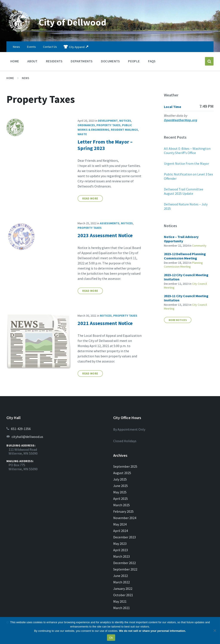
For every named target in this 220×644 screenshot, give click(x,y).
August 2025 (122, 473)
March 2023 (121, 556)
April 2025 (121, 499)
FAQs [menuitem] (152, 61)
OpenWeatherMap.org (181, 120)
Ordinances (86, 125)
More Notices (178, 320)
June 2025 (121, 486)
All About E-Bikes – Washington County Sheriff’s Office (187, 151)
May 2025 (120, 492)
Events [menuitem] (31, 47)
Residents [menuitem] (54, 61)
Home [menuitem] (15, 61)
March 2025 (121, 505)
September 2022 (125, 569)
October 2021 (123, 595)
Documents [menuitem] (110, 61)
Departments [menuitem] (82, 61)
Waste (82, 134)
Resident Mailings (124, 130)
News (25, 78)
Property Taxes (108, 125)
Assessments (110, 223)
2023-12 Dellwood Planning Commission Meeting (185, 256)
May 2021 (120, 601)
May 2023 (120, 544)
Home (10, 78)
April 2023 (121, 550)
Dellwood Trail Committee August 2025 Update (184, 191)
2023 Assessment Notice (105, 235)
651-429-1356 (21, 429)
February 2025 (123, 511)
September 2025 (125, 466)
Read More (90, 198)
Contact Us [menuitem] (50, 47)
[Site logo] (19, 33)
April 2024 (121, 531)
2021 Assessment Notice (105, 323)
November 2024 (125, 518)
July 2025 (120, 479)
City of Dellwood (76, 22)
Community (199, 246)
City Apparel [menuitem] (77, 47)
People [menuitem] (134, 61)
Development (108, 121)
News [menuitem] (16, 47)
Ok (111, 638)
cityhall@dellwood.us (27, 437)
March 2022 (121, 582)
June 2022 (121, 576)
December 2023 (125, 537)
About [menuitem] (32, 61)
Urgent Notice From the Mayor (186, 163)
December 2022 (125, 563)
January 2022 (123, 589)
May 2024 (120, 524)
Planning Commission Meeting (183, 265)
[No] (215, 631)
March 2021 (121, 608)
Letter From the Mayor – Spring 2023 (105, 145)
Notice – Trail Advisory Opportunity (181, 239)
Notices (125, 121)
